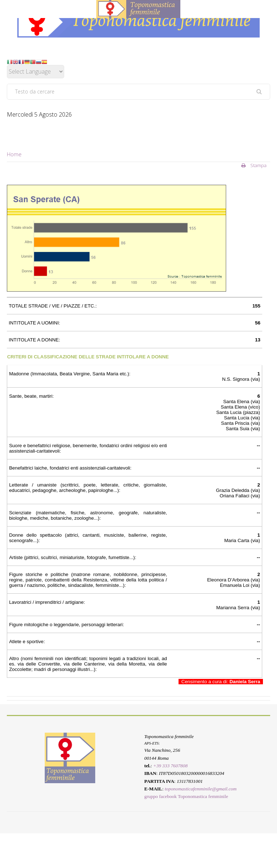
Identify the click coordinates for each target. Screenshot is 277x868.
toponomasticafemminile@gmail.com (201, 789)
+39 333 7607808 (170, 766)
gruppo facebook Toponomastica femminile (186, 797)
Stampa (254, 165)
